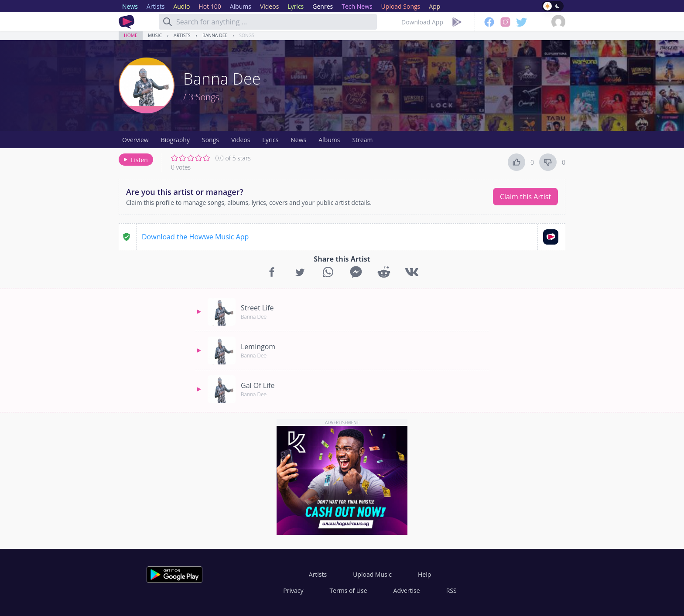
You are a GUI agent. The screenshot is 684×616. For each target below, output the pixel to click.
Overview (135, 140)
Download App (422, 22)
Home (131, 35)
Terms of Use (349, 590)
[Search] (168, 22)
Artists (182, 35)
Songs (246, 35)
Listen (135, 160)
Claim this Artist (525, 197)
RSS (451, 590)
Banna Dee (215, 35)
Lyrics (270, 140)
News (298, 140)
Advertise (407, 590)
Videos (241, 140)
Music (155, 35)
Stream (362, 140)
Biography (175, 140)
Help (424, 574)
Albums (329, 140)
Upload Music (372, 574)
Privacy (293, 590)
